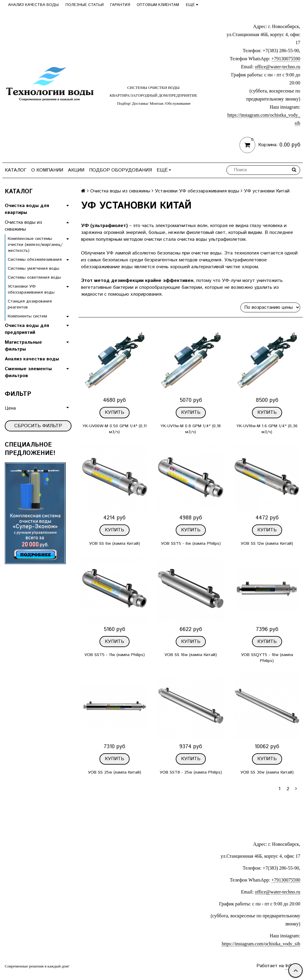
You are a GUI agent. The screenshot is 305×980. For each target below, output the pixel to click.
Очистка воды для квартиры (27, 209)
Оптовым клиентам (158, 5)
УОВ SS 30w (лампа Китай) (267, 772)
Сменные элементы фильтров (28, 372)
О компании (47, 170)
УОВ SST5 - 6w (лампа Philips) (191, 544)
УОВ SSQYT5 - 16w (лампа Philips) (267, 658)
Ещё (192, 5)
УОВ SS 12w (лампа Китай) (267, 544)
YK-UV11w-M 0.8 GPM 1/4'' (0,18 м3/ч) (191, 429)
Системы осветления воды (34, 277)
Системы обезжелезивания (35, 260)
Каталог (16, 170)
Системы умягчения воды (34, 268)
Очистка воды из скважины (23, 226)
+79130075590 (286, 59)
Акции (76, 170)
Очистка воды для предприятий (27, 329)
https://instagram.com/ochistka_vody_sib (261, 944)
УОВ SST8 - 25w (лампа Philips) (191, 772)
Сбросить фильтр (38, 426)
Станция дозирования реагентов (30, 304)
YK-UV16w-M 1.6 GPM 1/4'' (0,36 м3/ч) (267, 429)
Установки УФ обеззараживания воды (31, 289)
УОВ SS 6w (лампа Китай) (115, 544)
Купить (115, 412)
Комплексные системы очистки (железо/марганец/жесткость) (35, 245)
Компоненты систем (27, 316)
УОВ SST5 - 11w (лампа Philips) (115, 655)
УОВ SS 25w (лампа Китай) (115, 772)
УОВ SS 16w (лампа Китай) (191, 655)
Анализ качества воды (33, 5)
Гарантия (120, 5)
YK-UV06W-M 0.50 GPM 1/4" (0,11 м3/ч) (115, 429)
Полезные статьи (85, 5)
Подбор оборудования (120, 170)
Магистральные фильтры (23, 346)
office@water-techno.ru (278, 67)
